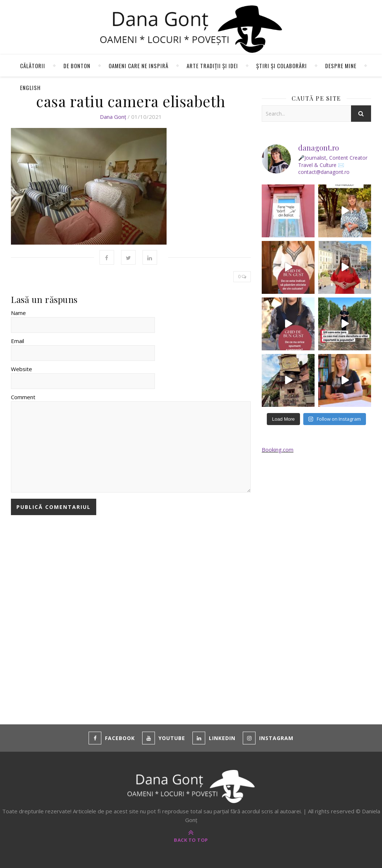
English (30, 87)
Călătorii (33, 66)
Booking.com (278, 449)
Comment (23, 397)
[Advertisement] (316, 580)
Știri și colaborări (282, 66)
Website (22, 369)
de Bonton (77, 66)
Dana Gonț (113, 117)
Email (17, 341)
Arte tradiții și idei (212, 66)
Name (18, 313)
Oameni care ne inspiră (139, 66)
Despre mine (341, 66)
